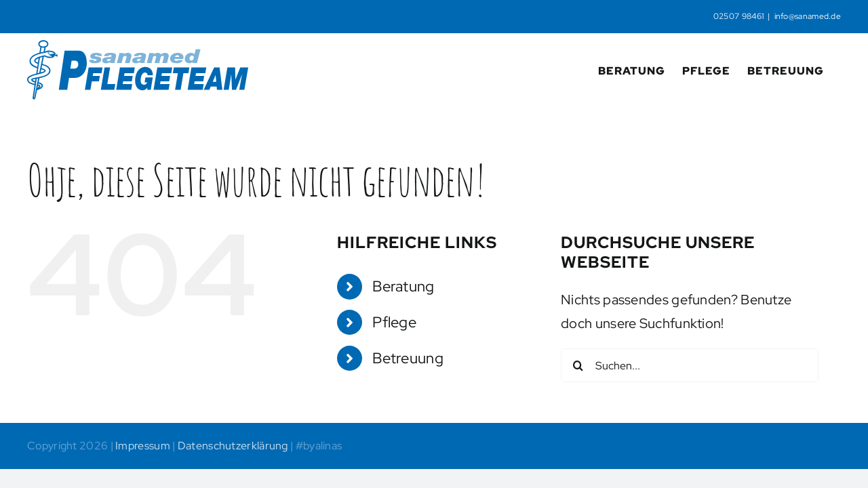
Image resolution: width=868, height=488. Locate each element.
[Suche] (578, 365)
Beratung (403, 286)
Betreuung (408, 358)
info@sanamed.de (808, 16)
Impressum (143, 446)
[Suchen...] (690, 365)
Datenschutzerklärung (233, 446)
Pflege (394, 322)
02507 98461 (738, 16)
